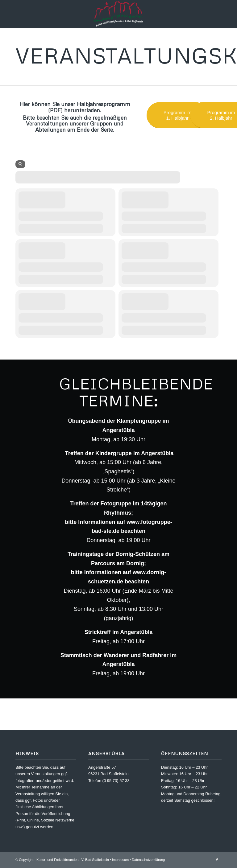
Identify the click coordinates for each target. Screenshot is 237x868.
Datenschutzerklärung (148, 860)
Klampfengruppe (139, 421)
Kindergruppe (114, 453)
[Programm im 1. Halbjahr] (177, 115)
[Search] (20, 164)
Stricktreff (98, 632)
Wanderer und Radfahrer (136, 655)
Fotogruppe (116, 504)
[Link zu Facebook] (217, 860)
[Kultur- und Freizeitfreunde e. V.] (118, 14)
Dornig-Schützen (138, 554)
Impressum (120, 860)
